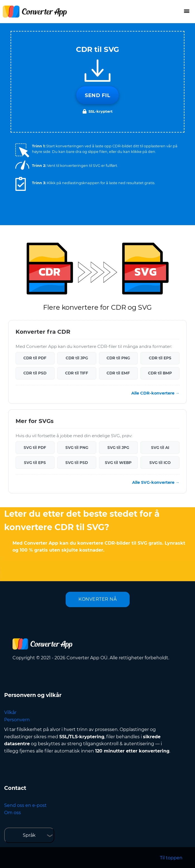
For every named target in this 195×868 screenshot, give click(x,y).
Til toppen (171, 858)
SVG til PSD (77, 463)
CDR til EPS (160, 358)
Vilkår (10, 712)
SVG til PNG (77, 448)
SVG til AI (160, 448)
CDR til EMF (118, 373)
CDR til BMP (160, 373)
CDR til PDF (35, 358)
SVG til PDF (35, 448)
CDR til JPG (77, 358)
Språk (29, 835)
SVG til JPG (118, 448)
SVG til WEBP (118, 463)
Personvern (17, 720)
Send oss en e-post (25, 805)
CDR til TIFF (77, 373)
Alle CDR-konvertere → (155, 393)
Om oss (13, 813)
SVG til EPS (35, 463)
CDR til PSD (35, 373)
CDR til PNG (118, 358)
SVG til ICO (160, 463)
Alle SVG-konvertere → (156, 482)
